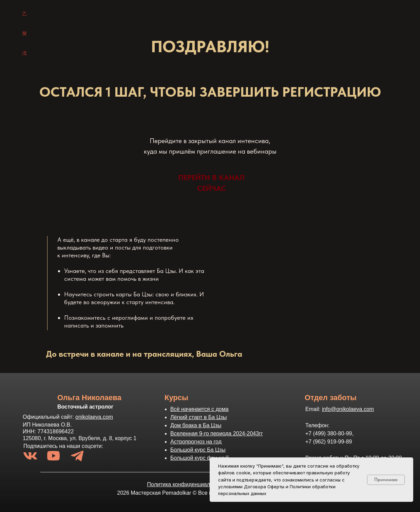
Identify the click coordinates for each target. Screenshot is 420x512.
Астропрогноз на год (196, 442)
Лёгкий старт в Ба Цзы (198, 417)
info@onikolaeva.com (348, 409)
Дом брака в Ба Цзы (196, 425)
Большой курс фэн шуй (200, 458)
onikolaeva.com (94, 417)
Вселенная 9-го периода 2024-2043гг (217, 434)
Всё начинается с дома (199, 409)
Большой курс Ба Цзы (198, 450)
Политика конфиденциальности (187, 484)
